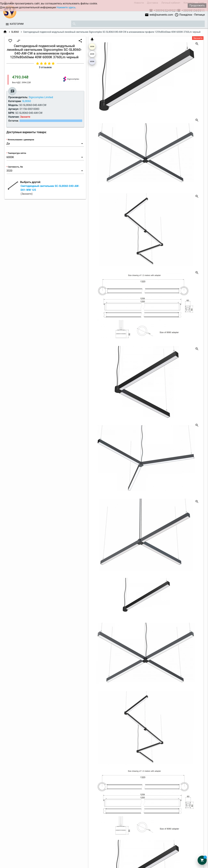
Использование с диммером (21, 140)
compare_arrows (19, 41)
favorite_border (10, 41)
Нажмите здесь (66, 7)
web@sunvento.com (159, 15)
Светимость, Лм (15, 167)
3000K (92, 47)
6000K (92, 62)
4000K (92, 54)
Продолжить (197, 5)
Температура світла (17, 153)
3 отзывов (45, 67)
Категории (17, 24)
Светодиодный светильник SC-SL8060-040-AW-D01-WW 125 (50, 190)
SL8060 (15, 32)
